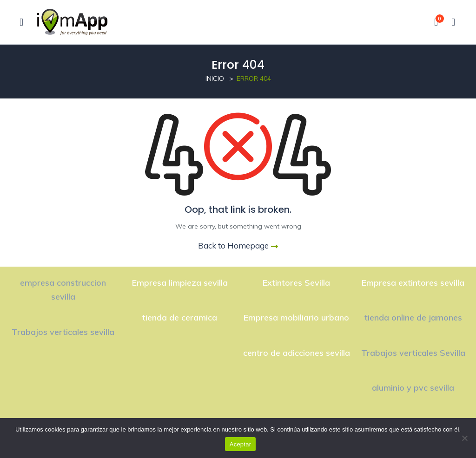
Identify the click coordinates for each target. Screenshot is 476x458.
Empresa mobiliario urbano (296, 317)
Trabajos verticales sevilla (63, 332)
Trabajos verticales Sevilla (413, 353)
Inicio (215, 79)
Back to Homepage (238, 245)
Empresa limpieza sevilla (180, 283)
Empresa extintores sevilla (413, 283)
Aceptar (241, 444)
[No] (464, 438)
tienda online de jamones (413, 317)
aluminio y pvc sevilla (413, 388)
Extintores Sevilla (296, 283)
